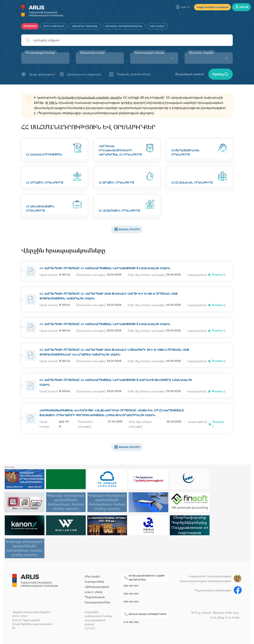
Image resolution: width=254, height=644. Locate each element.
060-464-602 (131, 594)
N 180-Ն (52, 103)
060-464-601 (131, 586)
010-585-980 (131, 622)
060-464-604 (131, 602)
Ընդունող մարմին (201, 53)
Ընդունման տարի (92, 53)
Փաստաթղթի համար (40, 53)
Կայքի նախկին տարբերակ (212, 7)
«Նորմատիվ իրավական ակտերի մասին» (90, 98)
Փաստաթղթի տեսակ (149, 53)
